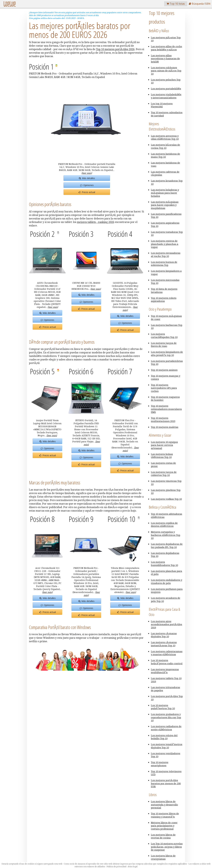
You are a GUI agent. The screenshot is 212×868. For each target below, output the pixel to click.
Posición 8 (42, 519)
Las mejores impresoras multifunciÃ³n (165, 671)
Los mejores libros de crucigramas (163, 857)
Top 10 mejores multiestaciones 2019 (163, 419)
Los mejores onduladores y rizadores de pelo (167, 581)
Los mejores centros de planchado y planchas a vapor (165, 244)
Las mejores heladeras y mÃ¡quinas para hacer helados (165, 193)
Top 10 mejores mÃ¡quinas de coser (166, 317)
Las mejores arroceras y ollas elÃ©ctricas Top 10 (165, 137)
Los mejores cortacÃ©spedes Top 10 (164, 335)
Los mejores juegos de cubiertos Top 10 (164, 474)
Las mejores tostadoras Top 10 (167, 233)
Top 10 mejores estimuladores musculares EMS (166, 409)
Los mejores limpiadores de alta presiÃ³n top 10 (167, 353)
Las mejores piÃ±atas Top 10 (166, 39)
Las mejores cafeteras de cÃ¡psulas (165, 173)
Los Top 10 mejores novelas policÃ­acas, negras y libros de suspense (167, 847)
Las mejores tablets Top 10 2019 (166, 680)
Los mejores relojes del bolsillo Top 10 (164, 737)
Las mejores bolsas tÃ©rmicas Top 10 (162, 456)
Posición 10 (122, 519)
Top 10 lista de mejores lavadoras (164, 290)
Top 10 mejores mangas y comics (166, 377)
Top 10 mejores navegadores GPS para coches (164, 388)
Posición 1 (42, 67)
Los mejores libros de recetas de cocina (163, 836)
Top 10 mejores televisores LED (166, 773)
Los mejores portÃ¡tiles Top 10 (167, 698)
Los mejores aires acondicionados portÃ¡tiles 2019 (167, 624)
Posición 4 (120, 234)
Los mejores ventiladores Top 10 (166, 755)
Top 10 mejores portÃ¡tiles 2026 (115, 49)
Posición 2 (43, 234)
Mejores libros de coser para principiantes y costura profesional (164, 826)
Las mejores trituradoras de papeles (165, 689)
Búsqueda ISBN (200, 4)
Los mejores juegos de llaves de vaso (164, 344)
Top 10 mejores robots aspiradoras (164, 299)
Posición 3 (81, 234)
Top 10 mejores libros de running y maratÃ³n (165, 815)
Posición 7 (120, 371)
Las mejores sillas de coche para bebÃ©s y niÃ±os (167, 48)
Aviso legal (133, 866)
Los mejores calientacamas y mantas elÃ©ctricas (167, 653)
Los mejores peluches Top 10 (166, 81)
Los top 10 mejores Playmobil (162, 105)
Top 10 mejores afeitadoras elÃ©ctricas (167, 515)
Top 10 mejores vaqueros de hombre (165, 398)
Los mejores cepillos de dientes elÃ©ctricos (164, 524)
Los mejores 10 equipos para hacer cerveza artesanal (164, 445)
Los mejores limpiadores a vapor (166, 272)
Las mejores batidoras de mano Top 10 (165, 155)
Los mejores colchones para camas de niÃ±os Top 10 (166, 71)
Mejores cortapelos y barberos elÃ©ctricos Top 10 (166, 535)
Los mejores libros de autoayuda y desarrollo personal (164, 804)
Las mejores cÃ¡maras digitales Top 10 (164, 635)
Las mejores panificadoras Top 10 (166, 215)
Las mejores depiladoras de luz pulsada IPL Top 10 (167, 545)
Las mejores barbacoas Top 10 (167, 327)
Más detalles (87, 178)
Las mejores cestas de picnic (163, 464)
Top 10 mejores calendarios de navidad (167, 114)
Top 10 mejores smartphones (160, 764)
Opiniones (87, 185)
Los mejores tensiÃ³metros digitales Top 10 (167, 746)
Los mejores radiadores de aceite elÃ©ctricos (166, 728)
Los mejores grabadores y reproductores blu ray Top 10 (166, 717)
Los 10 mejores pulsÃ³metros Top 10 (163, 707)
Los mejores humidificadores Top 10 (164, 563)
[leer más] (87, 173)
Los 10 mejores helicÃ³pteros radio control (167, 662)
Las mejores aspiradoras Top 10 (165, 224)
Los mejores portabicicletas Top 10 (167, 362)
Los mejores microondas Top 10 (165, 281)
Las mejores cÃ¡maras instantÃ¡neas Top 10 (164, 644)
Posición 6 (81, 371)
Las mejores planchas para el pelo (167, 573)
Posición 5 (43, 371)
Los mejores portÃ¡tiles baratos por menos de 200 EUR (166, 783)
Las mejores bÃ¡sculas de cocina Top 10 (165, 146)
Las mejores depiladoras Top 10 (165, 555)
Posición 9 (81, 519)
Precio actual (87, 192)
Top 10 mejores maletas (165, 427)
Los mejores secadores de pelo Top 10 (166, 599)
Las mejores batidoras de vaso (165, 164)
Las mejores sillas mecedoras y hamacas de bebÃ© (165, 58)
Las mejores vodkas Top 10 (166, 499)
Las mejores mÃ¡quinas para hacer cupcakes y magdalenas (165, 205)
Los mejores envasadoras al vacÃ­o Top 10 (166, 254)
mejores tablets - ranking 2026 (96, 222)
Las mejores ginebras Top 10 (166, 492)
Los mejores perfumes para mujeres (167, 590)
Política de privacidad (116, 866)
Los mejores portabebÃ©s (166, 88)
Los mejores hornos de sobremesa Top (164, 264)
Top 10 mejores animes (164, 370)
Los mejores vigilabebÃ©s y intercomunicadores (166, 96)
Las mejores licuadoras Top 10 (167, 182)
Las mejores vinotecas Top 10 (166, 482)
